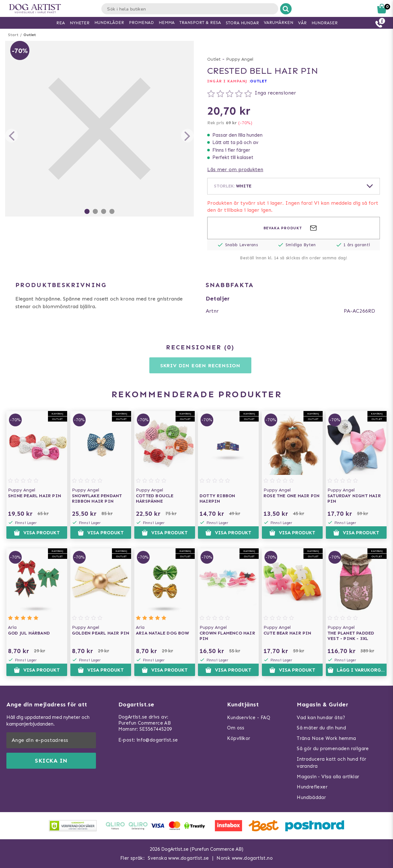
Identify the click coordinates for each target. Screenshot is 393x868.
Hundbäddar (311, 797)
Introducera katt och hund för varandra (332, 763)
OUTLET (259, 81)
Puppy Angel (240, 59)
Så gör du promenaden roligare (333, 749)
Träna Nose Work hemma (326, 738)
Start (13, 35)
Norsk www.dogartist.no (245, 858)
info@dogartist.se (157, 740)
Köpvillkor (239, 738)
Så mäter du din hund (321, 728)
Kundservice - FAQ (249, 718)
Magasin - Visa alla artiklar (328, 777)
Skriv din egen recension (200, 365)
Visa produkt (37, 533)
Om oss (236, 728)
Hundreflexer (312, 787)
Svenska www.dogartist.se (178, 858)
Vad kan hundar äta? (321, 718)
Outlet (30, 35)
